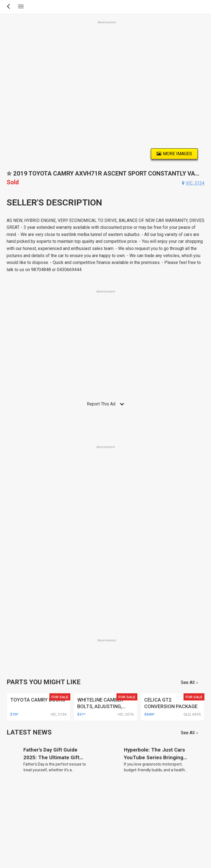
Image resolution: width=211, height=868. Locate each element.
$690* (149, 714)
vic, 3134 (195, 183)
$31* (81, 714)
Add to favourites (9, 175)
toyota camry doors (38, 700)
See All (188, 682)
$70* (14, 714)
